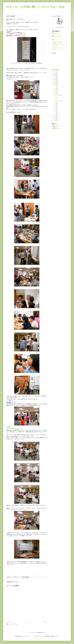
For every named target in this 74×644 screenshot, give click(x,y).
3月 (55, 109)
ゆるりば (56, 99)
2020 (55, 72)
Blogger (44, 632)
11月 (56, 86)
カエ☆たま (55, 46)
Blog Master (57, 126)
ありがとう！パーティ (59, 97)
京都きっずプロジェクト (58, 50)
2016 (55, 79)
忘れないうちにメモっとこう (59, 48)
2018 (55, 76)
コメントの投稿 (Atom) (14, 624)
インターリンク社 (31, 636)
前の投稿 (45, 622)
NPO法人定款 (56, 34)
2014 (55, 83)
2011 (55, 118)
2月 (55, 111)
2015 (55, 81)
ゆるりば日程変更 (58, 95)
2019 (55, 74)
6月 (55, 103)
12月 (56, 85)
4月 (55, 107)
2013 (55, 115)
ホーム (27, 622)
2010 (55, 120)
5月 (55, 105)
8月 (55, 92)
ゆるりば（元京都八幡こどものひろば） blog (35, 7)
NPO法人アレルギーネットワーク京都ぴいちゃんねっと (60, 43)
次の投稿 (9, 622)
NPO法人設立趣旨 (57, 36)
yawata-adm (57, 128)
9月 (55, 90)
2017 (55, 78)
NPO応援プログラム (40, 636)
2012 (55, 116)
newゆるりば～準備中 (59, 101)
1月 (55, 112)
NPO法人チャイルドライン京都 (60, 45)
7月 (55, 94)
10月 (56, 88)
